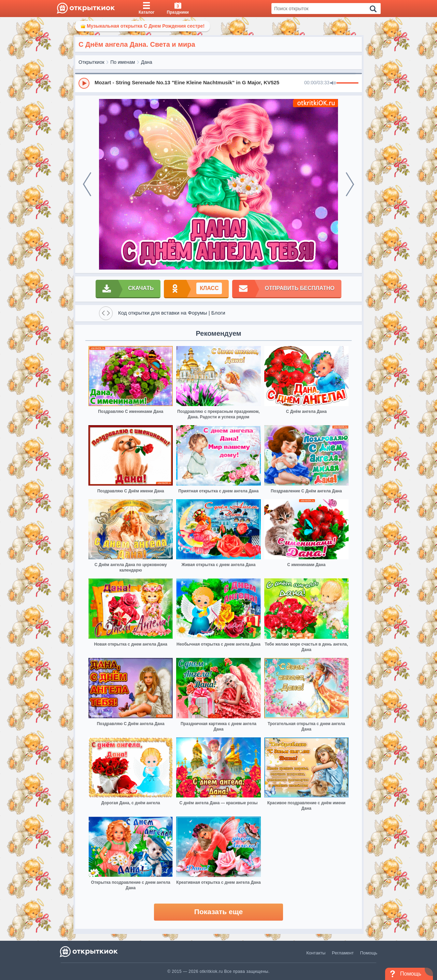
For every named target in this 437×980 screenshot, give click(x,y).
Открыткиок (91, 62)
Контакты (316, 953)
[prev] (87, 184)
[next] (350, 184)
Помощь (369, 953)
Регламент (343, 953)
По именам (123, 62)
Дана (147, 62)
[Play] (84, 83)
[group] (218, 83)
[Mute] (333, 83)
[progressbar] (347, 83)
